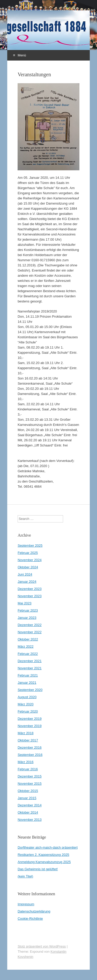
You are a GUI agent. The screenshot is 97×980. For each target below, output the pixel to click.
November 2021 (30, 668)
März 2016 (25, 762)
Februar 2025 (28, 553)
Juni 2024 (25, 574)
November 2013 (30, 820)
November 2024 (30, 560)
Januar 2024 (27, 582)
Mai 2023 (24, 603)
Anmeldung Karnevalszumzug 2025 (44, 862)
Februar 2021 (28, 675)
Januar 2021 (27, 683)
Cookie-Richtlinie (30, 919)
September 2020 (30, 690)
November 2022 (30, 632)
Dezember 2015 (30, 776)
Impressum (26, 904)
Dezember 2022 (30, 625)
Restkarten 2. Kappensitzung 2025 (43, 855)
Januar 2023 (27, 618)
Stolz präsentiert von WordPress (42, 946)
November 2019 (30, 726)
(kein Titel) (25, 876)
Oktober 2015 (28, 791)
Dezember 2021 (30, 661)
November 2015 (30, 784)
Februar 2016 (28, 769)
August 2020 (27, 697)
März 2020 (25, 704)
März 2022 (25, 647)
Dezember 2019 (30, 719)
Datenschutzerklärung (34, 911)
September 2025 (30, 546)
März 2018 (25, 733)
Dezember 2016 (30, 747)
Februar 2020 (28, 711)
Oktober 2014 (28, 812)
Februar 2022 (28, 654)
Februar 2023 (28, 610)
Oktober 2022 (28, 639)
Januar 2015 (27, 798)
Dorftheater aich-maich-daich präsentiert (48, 847)
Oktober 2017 (28, 740)
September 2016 (30, 755)
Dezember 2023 (30, 589)
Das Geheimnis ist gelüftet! (38, 869)
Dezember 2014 (30, 805)
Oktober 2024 (28, 567)
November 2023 (30, 596)
